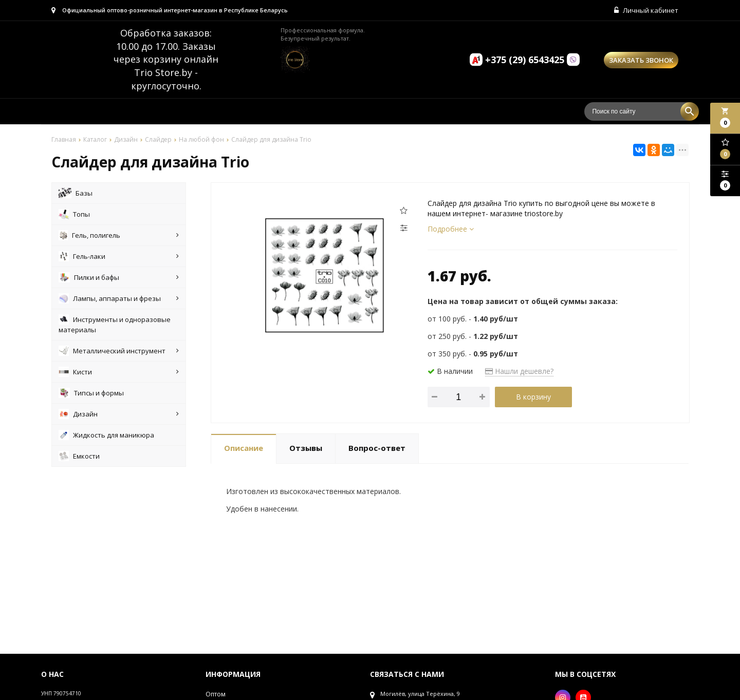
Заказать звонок (641, 60)
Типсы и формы (91, 393)
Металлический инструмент (119, 351)
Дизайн (119, 414)
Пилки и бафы (119, 277)
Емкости (79, 456)
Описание (244, 448)
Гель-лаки (119, 256)
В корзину (533, 397)
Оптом (216, 694)
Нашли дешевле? (519, 371)
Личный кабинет (646, 10)
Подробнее (451, 229)
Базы (76, 193)
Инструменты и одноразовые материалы (115, 324)
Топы (74, 214)
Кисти (119, 372)
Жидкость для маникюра (106, 435)
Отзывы (306, 448)
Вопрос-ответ (377, 448)
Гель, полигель (119, 235)
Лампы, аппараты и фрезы (119, 298)
